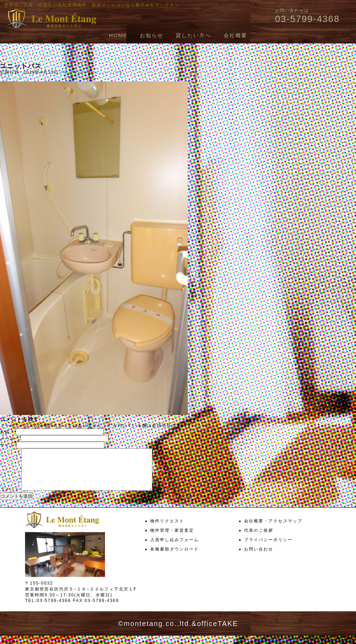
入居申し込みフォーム (175, 548)
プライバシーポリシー (268, 548)
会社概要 (235, 35)
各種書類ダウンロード (175, 557)
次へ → (27, 78)
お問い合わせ (259, 557)
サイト (7, 445)
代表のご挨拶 (259, 539)
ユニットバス (105, 72)
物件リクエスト (167, 529)
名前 (7, 432)
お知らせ (152, 35)
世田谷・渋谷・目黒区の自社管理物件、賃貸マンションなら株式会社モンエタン (92, 5)
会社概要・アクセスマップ (273, 529)
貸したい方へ (193, 35)
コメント (10, 498)
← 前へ (8, 78)
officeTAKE (217, 632)
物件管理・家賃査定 (172, 539)
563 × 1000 (73, 72)
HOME (118, 35)
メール (9, 439)
